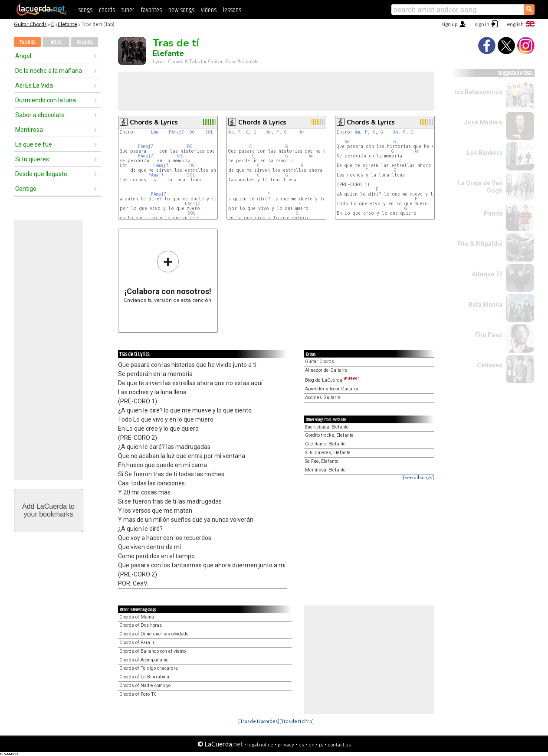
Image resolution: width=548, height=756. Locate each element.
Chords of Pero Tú (138, 694)
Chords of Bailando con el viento (153, 651)
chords (107, 10)
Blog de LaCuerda (332, 380)
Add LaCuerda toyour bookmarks (48, 510)
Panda (493, 213)
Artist (56, 42)
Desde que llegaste (41, 174)
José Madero (483, 122)
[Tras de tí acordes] (259, 721)
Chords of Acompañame (144, 660)
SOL (209, 132)
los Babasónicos (478, 92)
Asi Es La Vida (34, 85)
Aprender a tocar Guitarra (332, 389)
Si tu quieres (32, 159)
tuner (128, 10)
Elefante (67, 24)
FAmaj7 (176, 132)
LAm (155, 132)
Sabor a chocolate (40, 115)
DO (192, 132)
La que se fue (34, 144)
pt (321, 745)
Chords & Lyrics (154, 122)
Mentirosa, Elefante (325, 470)
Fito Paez (489, 335)
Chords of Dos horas (141, 625)
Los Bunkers (484, 153)
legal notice (260, 745)
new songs (181, 10)
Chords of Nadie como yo (145, 686)
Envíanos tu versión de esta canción (168, 277)
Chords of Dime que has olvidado (154, 634)
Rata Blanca (486, 304)
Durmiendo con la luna (46, 100)
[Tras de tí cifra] (297, 721)
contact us (339, 745)
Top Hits (27, 42)
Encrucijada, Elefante (327, 427)
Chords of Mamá (137, 617)
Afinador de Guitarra (326, 370)
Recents (84, 42)
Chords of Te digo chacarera (149, 668)
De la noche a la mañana (49, 71)
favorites (151, 10)
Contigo (26, 189)
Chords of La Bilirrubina (144, 677)
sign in (482, 24)
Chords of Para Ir (137, 643)
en (312, 745)
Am (231, 132)
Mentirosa (29, 130)
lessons (232, 10)
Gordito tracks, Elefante (329, 435)
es (301, 745)
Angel (23, 56)
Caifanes (490, 365)
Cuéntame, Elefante (325, 444)
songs (85, 10)
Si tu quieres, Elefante (328, 453)
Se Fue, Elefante (322, 461)
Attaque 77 (487, 274)
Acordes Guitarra (323, 398)
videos (209, 10)
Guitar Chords (30, 24)
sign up (449, 24)
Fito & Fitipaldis (480, 244)
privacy (286, 745)
